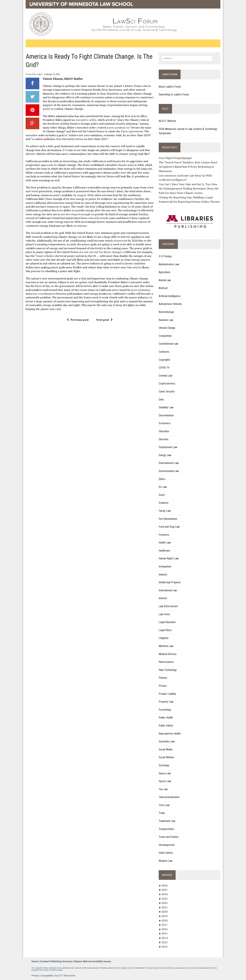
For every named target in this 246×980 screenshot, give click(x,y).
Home (35, 961)
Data (161, 400)
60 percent (121, 241)
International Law (168, 590)
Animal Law (165, 280)
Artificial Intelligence (170, 296)
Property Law (166, 702)
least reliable (45, 256)
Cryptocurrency (167, 383)
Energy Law (165, 455)
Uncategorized (167, 845)
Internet (163, 598)
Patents (163, 678)
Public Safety (166, 726)
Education (164, 431)
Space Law (165, 773)
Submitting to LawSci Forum (174, 94)
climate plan (125, 165)
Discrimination (166, 415)
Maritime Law (166, 646)
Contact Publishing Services (56, 961)
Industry (163, 574)
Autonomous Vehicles (170, 304)
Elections (164, 439)
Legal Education (167, 622)
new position (117, 128)
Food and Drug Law (169, 527)
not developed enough (75, 214)
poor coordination (43, 294)
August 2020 (85, 195)
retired (92, 218)
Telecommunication (169, 797)
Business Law (166, 320)
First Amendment (168, 519)
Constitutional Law (168, 344)
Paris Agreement (132, 131)
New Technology (168, 670)
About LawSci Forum (170, 87)
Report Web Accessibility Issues (93, 961)
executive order (86, 120)
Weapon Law (166, 861)
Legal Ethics (165, 630)
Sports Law (165, 781)
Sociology (164, 765)
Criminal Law (165, 376)
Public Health (166, 718)
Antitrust (163, 288)
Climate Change (167, 328)
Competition (165, 336)
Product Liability (167, 694)
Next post (104, 320)
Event (162, 495)
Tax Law (163, 789)
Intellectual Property (170, 582)
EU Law (163, 487)
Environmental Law (169, 471)
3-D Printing (165, 256)
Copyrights (164, 360)
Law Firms (164, 614)
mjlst (40, 74)
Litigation (164, 638)
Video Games (166, 853)
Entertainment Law (169, 463)
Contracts (164, 352)
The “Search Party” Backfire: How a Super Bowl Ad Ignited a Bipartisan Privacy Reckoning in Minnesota (188, 167)
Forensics (164, 535)
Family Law (165, 511)
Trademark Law (167, 821)
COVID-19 (164, 368)
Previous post (78, 320)
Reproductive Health (170, 734)
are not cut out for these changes (101, 252)
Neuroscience (166, 662)
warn (123, 94)
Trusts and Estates (169, 837)
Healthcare (165, 551)
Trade (162, 813)
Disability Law (166, 407)
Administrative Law (169, 264)
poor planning (141, 290)
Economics (165, 423)
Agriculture (165, 272)
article (137, 267)
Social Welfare (166, 757)
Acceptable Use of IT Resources (58, 976)
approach (47, 165)
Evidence (164, 503)
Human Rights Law (169, 558)
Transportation (166, 829)
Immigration (165, 566)
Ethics (162, 479)
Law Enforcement (168, 606)
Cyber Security (167, 392)
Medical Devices (168, 654)
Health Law (165, 543)
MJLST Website (167, 121)
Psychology (165, 710)
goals (46, 109)
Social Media (166, 749)
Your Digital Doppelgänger (175, 158)
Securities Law (167, 741)
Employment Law (168, 447)
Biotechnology (166, 312)
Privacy (163, 686)
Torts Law (164, 805)
